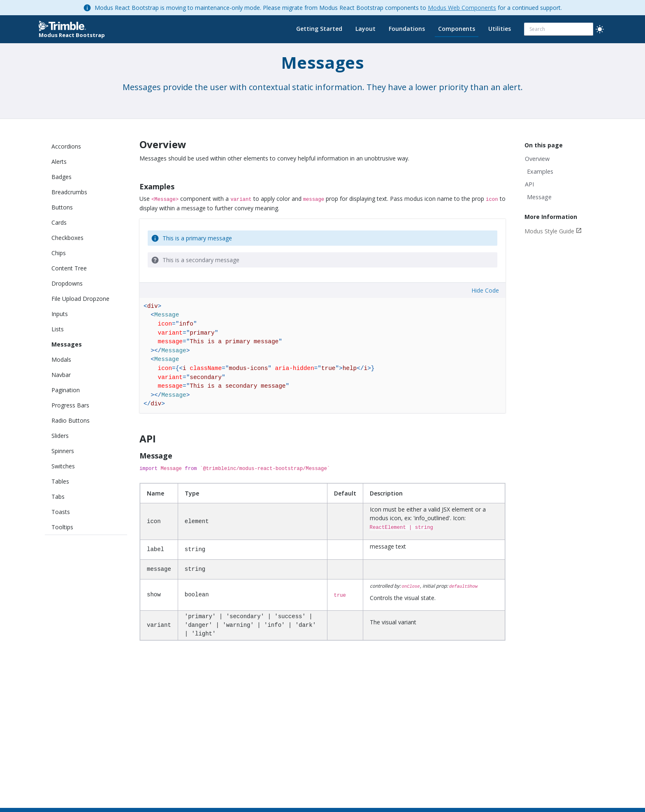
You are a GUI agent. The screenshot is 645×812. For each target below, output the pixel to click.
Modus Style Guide (549, 231)
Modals (61, 359)
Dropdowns (67, 283)
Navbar (61, 375)
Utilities (500, 29)
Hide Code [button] (485, 290)
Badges (61, 177)
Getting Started (319, 29)
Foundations (407, 29)
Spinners (63, 451)
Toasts (61, 512)
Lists (58, 329)
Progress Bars (70, 405)
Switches (63, 466)
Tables (60, 481)
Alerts (59, 162)
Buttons (62, 207)
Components (457, 29)
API (529, 184)
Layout (365, 29)
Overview (537, 159)
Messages (67, 344)
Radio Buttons (71, 420)
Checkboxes (67, 238)
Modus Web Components (462, 8)
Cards (59, 222)
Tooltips (62, 527)
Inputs (60, 314)
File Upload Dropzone (80, 299)
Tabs (58, 497)
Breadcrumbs (69, 192)
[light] (600, 29)
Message (539, 197)
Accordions (66, 146)
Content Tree (69, 268)
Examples (540, 171)
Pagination (66, 390)
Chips (59, 253)
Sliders (60, 436)
